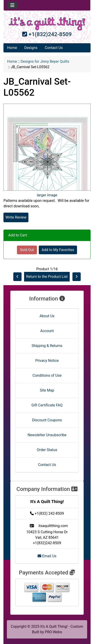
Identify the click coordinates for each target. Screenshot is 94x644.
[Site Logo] (47, 24)
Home (12, 48)
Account (47, 331)
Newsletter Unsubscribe (47, 435)
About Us (47, 316)
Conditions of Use (47, 375)
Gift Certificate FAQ (47, 405)
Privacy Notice (47, 361)
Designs (31, 48)
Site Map (47, 390)
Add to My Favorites (58, 250)
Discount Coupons (47, 420)
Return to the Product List (47, 277)
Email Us (47, 556)
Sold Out (27, 250)
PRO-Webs (54, 632)
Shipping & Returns (47, 346)
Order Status (47, 450)
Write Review (16, 217)
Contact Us (54, 48)
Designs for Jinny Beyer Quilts (45, 61)
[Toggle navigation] (12, 5)
